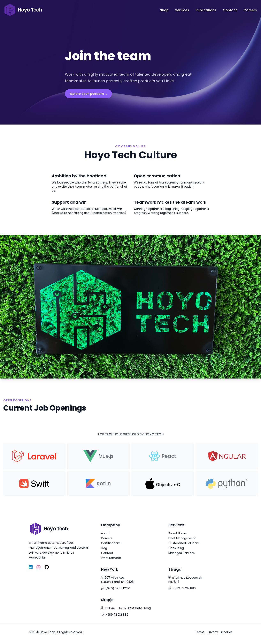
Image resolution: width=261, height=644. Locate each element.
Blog (104, 548)
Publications (206, 10)
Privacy (213, 632)
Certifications (111, 543)
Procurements (111, 558)
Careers (250, 10)
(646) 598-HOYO (118, 588)
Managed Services (182, 553)
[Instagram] (39, 567)
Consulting (176, 548)
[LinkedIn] (31, 567)
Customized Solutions (184, 543)
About (105, 533)
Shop (164, 10)
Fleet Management (182, 538)
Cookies (227, 632)
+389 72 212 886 (184, 588)
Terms (200, 632)
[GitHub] (47, 567)
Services (182, 10)
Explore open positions (88, 94)
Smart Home (178, 533)
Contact (230, 10)
